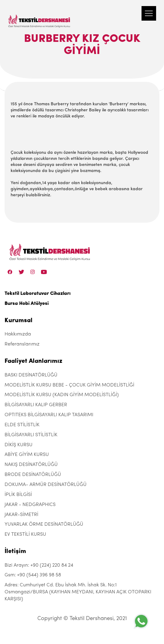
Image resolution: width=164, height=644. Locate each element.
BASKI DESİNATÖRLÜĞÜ (31, 375)
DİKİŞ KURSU (19, 445)
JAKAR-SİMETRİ (21, 515)
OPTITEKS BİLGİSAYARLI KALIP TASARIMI (49, 415)
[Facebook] (10, 272)
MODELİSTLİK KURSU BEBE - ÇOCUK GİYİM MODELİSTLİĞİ (69, 385)
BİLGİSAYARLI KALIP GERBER (36, 405)
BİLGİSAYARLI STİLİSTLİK (31, 435)
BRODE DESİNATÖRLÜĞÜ (33, 475)
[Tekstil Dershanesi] (39, 15)
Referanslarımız (22, 344)
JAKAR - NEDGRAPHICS (30, 505)
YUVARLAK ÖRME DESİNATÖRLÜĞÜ (44, 524)
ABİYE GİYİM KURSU (27, 455)
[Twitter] (21, 272)
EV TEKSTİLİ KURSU (25, 534)
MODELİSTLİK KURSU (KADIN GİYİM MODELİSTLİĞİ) (62, 395)
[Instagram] (33, 272)
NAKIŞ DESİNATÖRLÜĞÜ (31, 465)
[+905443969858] (141, 621)
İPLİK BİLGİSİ (18, 495)
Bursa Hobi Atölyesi (27, 304)
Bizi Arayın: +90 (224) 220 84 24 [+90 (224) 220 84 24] (39, 565)
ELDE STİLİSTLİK (22, 425)
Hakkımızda (18, 334)
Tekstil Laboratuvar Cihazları (38, 294)
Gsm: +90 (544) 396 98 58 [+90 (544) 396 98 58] (33, 575)
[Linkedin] (44, 272)
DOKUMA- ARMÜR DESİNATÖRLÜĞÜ (46, 485)
